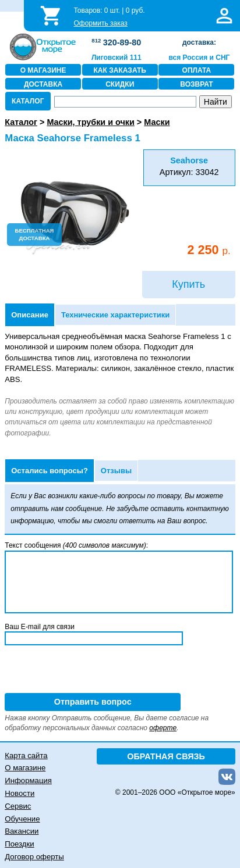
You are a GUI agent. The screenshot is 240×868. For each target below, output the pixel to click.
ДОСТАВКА (43, 84)
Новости (20, 793)
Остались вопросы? (50, 471)
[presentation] (93, 670)
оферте (163, 728)
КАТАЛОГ (28, 101)
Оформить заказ (100, 23)
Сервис (18, 806)
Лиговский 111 (117, 58)
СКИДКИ (120, 84)
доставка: (199, 42)
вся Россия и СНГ (200, 58)
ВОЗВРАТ (196, 84)
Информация (28, 781)
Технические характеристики (115, 315)
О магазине (25, 768)
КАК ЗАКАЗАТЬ (120, 70)
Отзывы (116, 471)
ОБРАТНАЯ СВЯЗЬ (166, 756)
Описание (30, 315)
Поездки (19, 844)
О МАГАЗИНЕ (43, 70)
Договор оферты (34, 857)
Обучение (22, 819)
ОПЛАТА (197, 70)
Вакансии (22, 831)
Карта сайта (26, 756)
